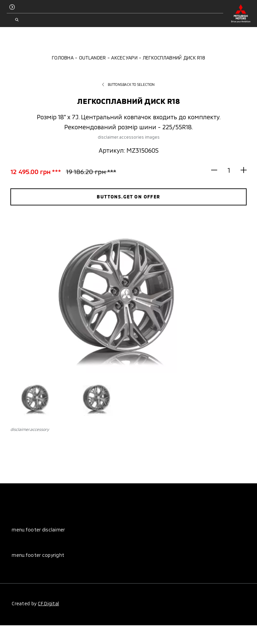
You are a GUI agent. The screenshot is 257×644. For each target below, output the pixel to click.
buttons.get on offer (128, 197)
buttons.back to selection (128, 85)
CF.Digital (48, 603)
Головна (63, 58)
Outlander (93, 58)
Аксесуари (124, 58)
